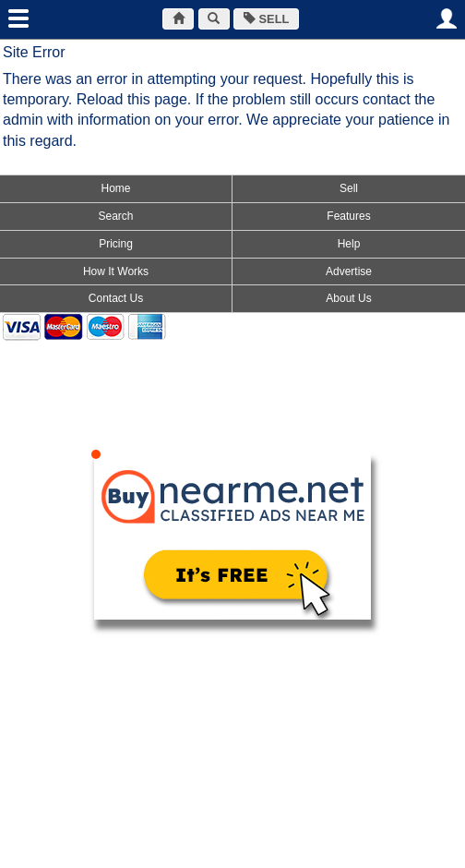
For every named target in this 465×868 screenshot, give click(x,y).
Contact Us (116, 298)
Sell (349, 188)
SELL (266, 19)
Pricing (116, 244)
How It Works (116, 271)
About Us (348, 298)
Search (115, 216)
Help (349, 244)
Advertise (349, 271)
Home (115, 188)
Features (348, 216)
